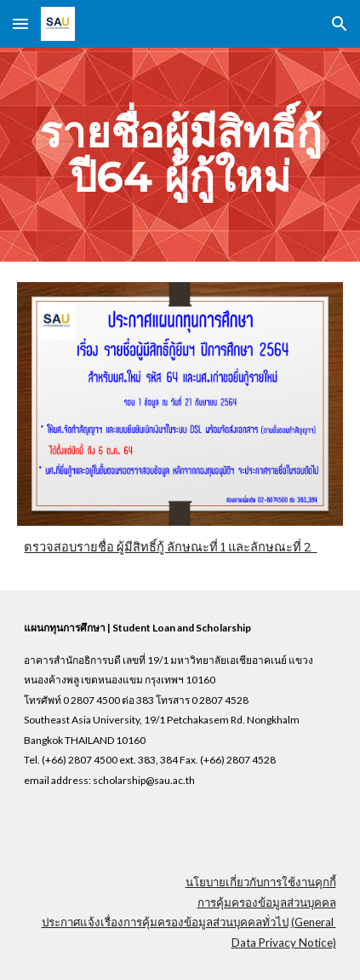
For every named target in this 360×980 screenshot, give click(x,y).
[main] (180, 155)
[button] (20, 23)
